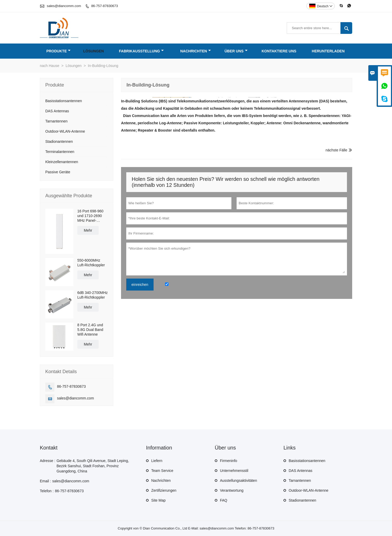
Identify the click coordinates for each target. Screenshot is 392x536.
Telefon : (47, 491)
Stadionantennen (59, 141)
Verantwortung (232, 490)
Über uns (236, 51)
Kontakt (49, 448)
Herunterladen (328, 51)
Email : (45, 481)
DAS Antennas (57, 111)
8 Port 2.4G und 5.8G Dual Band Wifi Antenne (90, 330)
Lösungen (93, 51)
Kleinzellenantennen (62, 162)
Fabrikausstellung (141, 51)
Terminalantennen (60, 152)
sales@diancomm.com (64, 6)
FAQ (224, 500)
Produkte (59, 51)
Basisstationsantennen (64, 101)
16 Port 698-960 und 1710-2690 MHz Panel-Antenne (90, 216)
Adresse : (48, 461)
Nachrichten (195, 51)
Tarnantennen (56, 121)
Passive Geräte (58, 172)
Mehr (88, 230)
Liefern (157, 461)
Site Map (158, 500)
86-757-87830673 (105, 6)
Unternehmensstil (234, 471)
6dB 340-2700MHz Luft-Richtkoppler (93, 295)
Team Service (162, 471)
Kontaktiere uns (279, 51)
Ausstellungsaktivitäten (238, 480)
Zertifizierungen (164, 490)
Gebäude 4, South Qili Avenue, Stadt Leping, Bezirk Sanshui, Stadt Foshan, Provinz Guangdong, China (93, 466)
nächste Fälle (336, 150)
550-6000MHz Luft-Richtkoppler (91, 263)
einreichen (140, 285)
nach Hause (50, 66)
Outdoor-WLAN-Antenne (65, 131)
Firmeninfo (229, 461)
